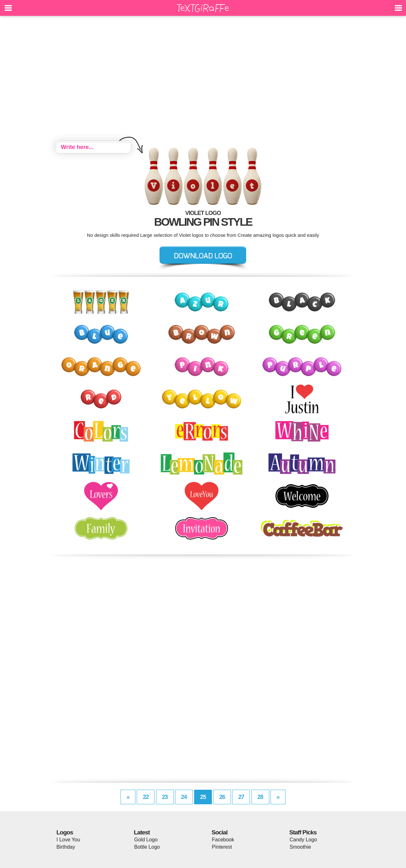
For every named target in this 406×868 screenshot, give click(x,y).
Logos (65, 832)
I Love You (68, 840)
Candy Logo (303, 840)
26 (222, 797)
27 (241, 797)
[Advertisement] (203, 79)
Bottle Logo (147, 847)
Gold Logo (146, 840)
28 (260, 797)
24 (184, 797)
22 (146, 797)
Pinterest (222, 847)
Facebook (223, 840)
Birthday (66, 847)
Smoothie (300, 847)
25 (203, 797)
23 (165, 797)
